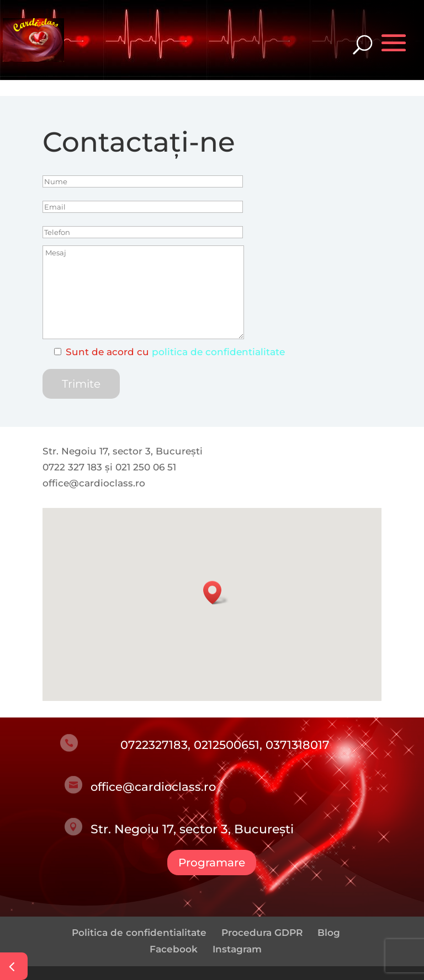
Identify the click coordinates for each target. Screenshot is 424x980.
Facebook (174, 949)
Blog (329, 933)
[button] (216, 593)
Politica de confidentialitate (139, 933)
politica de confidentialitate (218, 352)
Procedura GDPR (262, 933)
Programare (212, 863)
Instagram (237, 949)
